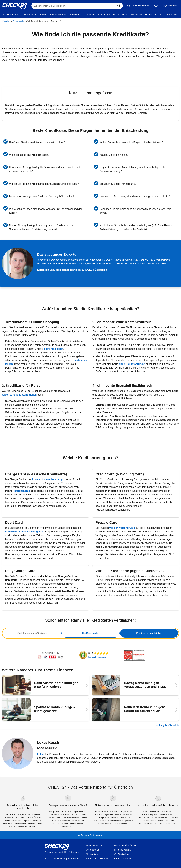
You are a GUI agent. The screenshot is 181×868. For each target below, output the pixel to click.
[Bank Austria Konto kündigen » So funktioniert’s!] (46, 685)
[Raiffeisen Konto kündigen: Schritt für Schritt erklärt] (136, 710)
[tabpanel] (90, 633)
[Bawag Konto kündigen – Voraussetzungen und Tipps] (136, 685)
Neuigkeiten (92, 854)
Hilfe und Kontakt (123, 850)
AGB (47, 859)
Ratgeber (6, 21)
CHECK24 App (122, 854)
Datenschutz (59, 859)
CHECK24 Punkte (123, 859)
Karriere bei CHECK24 (97, 859)
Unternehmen (93, 850)
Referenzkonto (22, 491)
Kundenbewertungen (98, 657)
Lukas (41, 754)
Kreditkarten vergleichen (149, 633)
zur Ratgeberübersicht (167, 725)
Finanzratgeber (19, 21)
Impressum (74, 859)
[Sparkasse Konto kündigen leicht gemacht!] (46, 710)
